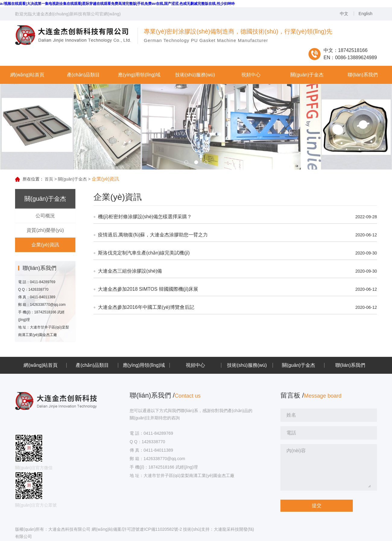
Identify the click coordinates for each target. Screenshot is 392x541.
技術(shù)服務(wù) (247, 365)
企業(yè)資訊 (45, 245)
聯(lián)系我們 (350, 365)
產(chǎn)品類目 (92, 365)
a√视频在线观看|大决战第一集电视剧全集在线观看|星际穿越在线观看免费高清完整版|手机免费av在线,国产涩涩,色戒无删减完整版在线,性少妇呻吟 (117, 4)
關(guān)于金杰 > (74, 179)
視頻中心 (195, 365)
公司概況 (45, 216)
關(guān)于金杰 (299, 365)
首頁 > (51, 179)
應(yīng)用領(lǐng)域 (144, 365)
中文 (344, 14)
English (365, 14)
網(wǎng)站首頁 (41, 365)
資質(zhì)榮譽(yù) (45, 230)
